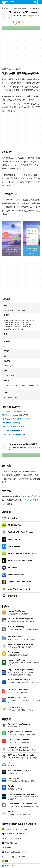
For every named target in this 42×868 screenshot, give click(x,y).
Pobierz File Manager (10, 423)
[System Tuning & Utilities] (20, 8)
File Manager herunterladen (13, 415)
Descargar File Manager (11, 411)
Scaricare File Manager (11, 430)
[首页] (3, 8)
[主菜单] (40, 2)
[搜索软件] (35, 2)
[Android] (8, 8)
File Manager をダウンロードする (15, 419)
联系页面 (35, 500)
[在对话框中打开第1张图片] (32, 239)
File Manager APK (23, 12)
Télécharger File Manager (12, 434)
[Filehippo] (8, 2)
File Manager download (11, 427)
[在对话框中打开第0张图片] (12, 239)
